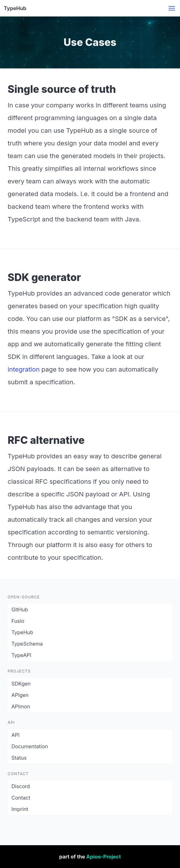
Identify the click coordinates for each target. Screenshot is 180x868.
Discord (21, 786)
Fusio (18, 621)
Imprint (20, 809)
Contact (21, 798)
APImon (21, 706)
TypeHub (22, 632)
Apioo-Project (104, 857)
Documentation (30, 746)
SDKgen (21, 684)
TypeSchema (27, 644)
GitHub (20, 610)
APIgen (20, 695)
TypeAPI (21, 655)
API (16, 735)
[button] (172, 8)
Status (19, 758)
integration (24, 369)
